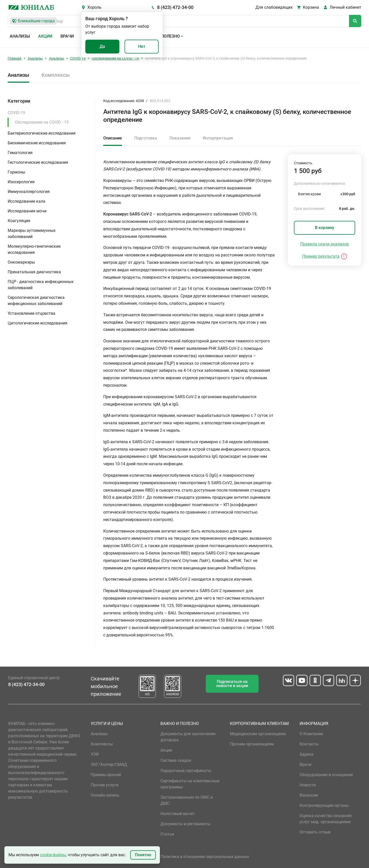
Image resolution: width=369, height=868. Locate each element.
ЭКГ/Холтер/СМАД (109, 764)
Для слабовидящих (274, 7)
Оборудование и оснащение (326, 775)
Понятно (143, 855)
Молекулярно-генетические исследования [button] (34, 249)
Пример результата (321, 256)
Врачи (67, 36)
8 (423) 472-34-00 (175, 7)
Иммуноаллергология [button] (29, 192)
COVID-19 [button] (16, 113)
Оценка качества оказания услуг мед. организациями (326, 819)
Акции (45, 36)
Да (102, 46)
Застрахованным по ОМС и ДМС (187, 800)
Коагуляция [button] (19, 221)
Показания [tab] (180, 138)
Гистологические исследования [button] (38, 162)
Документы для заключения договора (188, 737)
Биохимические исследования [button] (37, 143)
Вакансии (309, 795)
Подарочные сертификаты (186, 771)
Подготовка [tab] (146, 138)
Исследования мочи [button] (27, 211)
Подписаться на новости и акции (232, 684)
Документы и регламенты (185, 824)
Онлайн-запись (105, 795)
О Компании (311, 734)
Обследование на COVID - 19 (115, 58)
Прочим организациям (252, 744)
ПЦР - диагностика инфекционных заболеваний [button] (41, 285)
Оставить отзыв (315, 832)
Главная (15, 58)
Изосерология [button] (21, 182)
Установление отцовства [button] (32, 313)
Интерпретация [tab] (218, 138)
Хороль (94, 7)
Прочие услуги (105, 785)
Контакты (309, 744)
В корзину (325, 228)
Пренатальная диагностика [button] (34, 272)
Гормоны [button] (16, 172)
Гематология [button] (20, 153)
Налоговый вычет (178, 814)
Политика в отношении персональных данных (205, 857)
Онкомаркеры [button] (21, 262)
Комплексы (56, 75)
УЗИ (95, 754)
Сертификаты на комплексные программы (190, 784)
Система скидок (176, 760)
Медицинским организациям (258, 734)
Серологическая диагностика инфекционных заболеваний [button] (36, 301)
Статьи (167, 834)
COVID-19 (78, 58)
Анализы (20, 36)
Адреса (306, 754)
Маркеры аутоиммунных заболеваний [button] (32, 234)
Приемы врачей (106, 775)
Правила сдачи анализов (325, 244)
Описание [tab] (113, 138)
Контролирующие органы (324, 805)
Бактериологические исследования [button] (42, 133)
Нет (142, 46)
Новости (308, 785)
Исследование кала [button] (27, 201)
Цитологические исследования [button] (38, 323)
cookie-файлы (53, 855)
